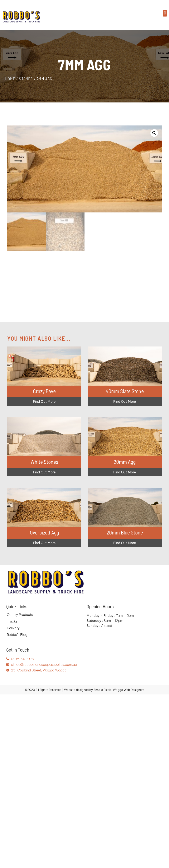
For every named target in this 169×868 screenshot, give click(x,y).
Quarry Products (20, 615)
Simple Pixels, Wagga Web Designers (119, 690)
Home (10, 79)
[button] (165, 13)
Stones (26, 79)
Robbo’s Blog (17, 635)
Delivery (13, 628)
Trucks (12, 621)
